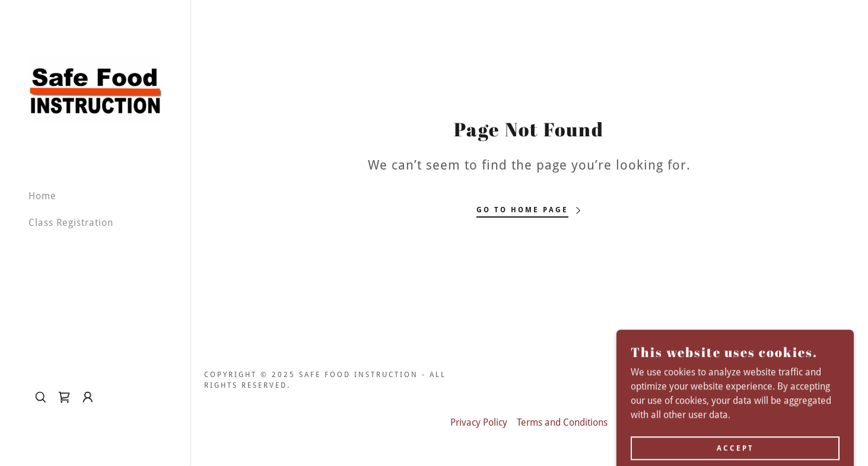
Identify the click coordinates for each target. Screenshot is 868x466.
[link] (95, 89)
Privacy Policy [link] (479, 422)
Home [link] (42, 196)
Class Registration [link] (71, 223)
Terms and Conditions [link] (562, 422)
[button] (88, 397)
